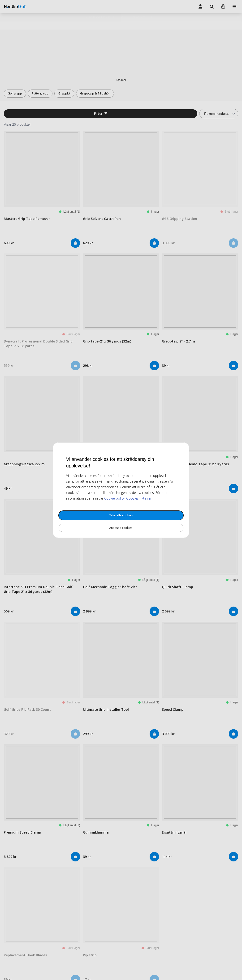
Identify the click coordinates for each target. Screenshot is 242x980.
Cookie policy (114, 498)
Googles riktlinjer (139, 498)
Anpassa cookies (121, 528)
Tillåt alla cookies (121, 515)
